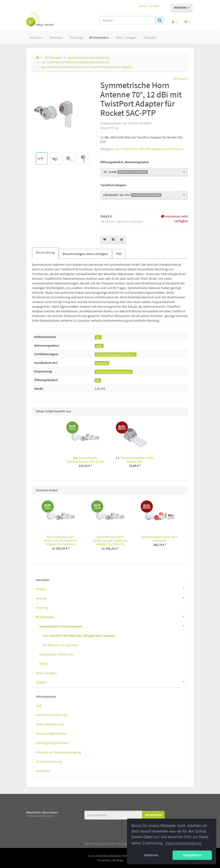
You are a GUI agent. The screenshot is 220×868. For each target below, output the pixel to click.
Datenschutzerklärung (51, 715)
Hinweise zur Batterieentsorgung (58, 752)
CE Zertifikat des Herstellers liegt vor (115, 354)
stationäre (102, 363)
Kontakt (154, 6)
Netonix (56, 38)
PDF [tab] (119, 254)
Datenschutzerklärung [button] (184, 843)
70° (98, 380)
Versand (127, 221)
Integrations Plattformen (57, 654)
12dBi (99, 346)
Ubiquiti (150, 38)
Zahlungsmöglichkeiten (52, 743)
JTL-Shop (117, 860)
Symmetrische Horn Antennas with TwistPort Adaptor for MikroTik (110, 540)
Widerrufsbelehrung (50, 724)
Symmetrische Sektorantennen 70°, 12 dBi (85, 460)
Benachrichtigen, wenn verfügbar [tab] (85, 254)
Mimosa (36, 38)
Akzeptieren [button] (192, 855)
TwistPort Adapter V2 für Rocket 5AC (137, 460)
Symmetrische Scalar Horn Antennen (160, 539)
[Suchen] (127, 20)
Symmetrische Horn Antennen (113, 626)
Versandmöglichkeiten (51, 734)
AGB (39, 706)
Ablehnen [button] (151, 855)
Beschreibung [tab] (45, 252)
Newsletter (43, 771)
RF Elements (99, 38)
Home (143, 6)
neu (98, 337)
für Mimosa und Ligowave (60, 645)
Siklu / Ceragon (126, 38)
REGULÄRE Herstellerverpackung (113, 372)
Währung (182, 8)
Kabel (43, 664)
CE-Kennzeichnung (49, 761)
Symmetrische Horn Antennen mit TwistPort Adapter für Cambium (61, 540)
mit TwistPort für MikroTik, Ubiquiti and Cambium (149, 149)
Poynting (76, 38)
